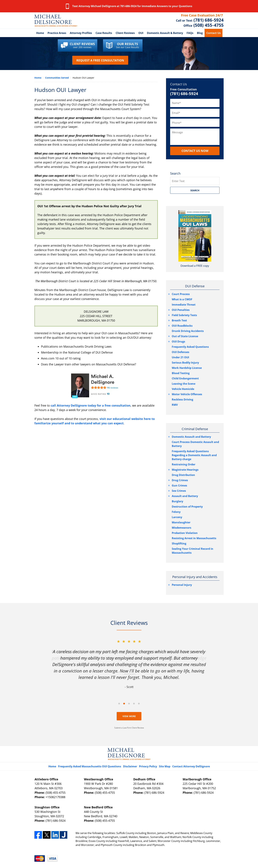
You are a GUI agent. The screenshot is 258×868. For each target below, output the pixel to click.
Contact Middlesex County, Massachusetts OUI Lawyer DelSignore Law (200, 21)
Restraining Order (184, 464)
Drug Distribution (183, 475)
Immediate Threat (184, 305)
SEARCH (195, 190)
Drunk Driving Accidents (188, 331)
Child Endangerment (185, 378)
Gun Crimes (179, 485)
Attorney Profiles (81, 33)
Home (40, 33)
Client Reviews (125, 33)
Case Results (104, 33)
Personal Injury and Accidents (195, 577)
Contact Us (213, 33)
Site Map (165, 766)
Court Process (181, 294)
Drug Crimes (180, 480)
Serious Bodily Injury (185, 363)
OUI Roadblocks (182, 326)
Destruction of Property (187, 507)
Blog (200, 33)
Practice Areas (57, 33)
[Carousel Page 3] (129, 704)
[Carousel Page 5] (139, 704)
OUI (141, 33)
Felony (176, 512)
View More (129, 716)
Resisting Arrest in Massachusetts (194, 538)
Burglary (177, 501)
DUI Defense (195, 286)
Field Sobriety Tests (184, 315)
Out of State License (185, 336)
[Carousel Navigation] (129, 703)
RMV (175, 405)
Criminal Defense (195, 429)
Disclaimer (130, 766)
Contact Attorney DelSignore (191, 766)
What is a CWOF (182, 299)
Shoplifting (179, 543)
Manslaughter (181, 522)
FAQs (190, 33)
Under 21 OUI (180, 357)
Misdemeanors (181, 528)
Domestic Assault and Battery (191, 437)
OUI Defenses (181, 352)
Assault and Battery (185, 496)
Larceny (177, 517)
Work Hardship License (187, 368)
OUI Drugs (178, 342)
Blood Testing (181, 373)
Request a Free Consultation (100, 60)
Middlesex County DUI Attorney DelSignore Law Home (56, 21)
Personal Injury (182, 585)
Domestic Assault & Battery (165, 33)
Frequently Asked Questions (190, 347)
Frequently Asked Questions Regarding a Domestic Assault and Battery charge (194, 455)
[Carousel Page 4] (134, 704)
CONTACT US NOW (195, 151)
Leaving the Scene (184, 384)
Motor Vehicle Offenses (187, 394)
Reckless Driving (182, 399)
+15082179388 (55, 797)
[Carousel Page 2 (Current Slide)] (124, 704)
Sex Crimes (179, 491)
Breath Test (179, 320)
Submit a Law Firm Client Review (129, 728)
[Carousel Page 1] (119, 704)
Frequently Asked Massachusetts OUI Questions (90, 766)
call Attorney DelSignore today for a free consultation (91, 405)
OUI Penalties (181, 310)
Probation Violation (185, 533)
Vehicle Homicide (183, 389)
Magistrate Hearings (185, 470)
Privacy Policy (148, 766)
